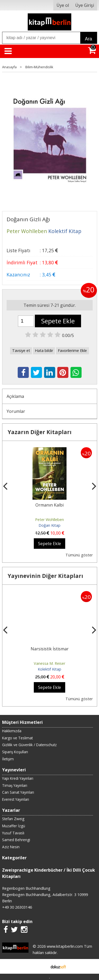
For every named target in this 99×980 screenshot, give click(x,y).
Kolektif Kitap (49, 669)
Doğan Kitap (49, 525)
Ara (89, 39)
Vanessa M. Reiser (49, 663)
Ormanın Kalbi (49, 505)
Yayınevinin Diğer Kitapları (45, 576)
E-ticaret (41, 966)
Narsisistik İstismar (50, 649)
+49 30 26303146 (17, 907)
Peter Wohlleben (49, 520)
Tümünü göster (79, 555)
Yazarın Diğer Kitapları (40, 432)
